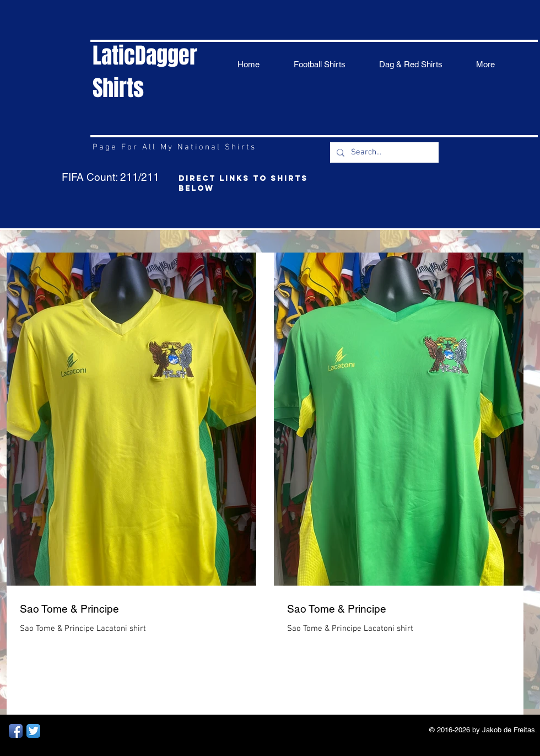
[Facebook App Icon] (16, 731)
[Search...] (383, 152)
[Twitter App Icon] (33, 731)
